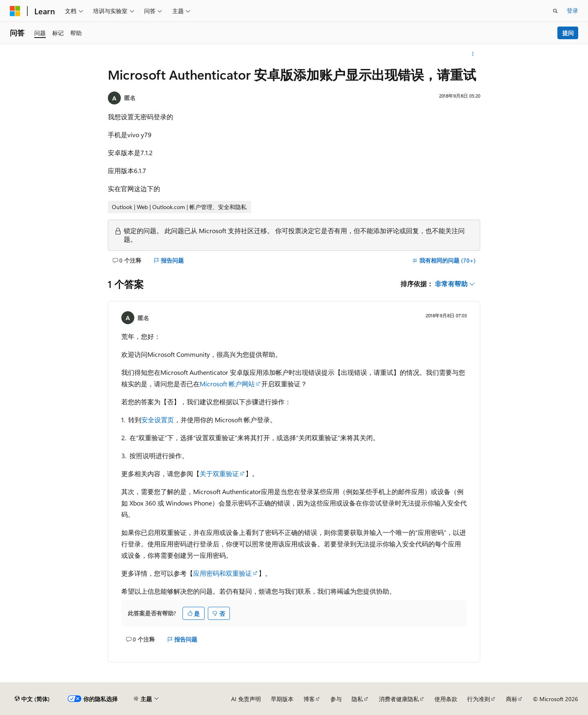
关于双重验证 (219, 473)
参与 (336, 699)
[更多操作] (473, 54)
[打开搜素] (555, 11)
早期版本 (282, 699)
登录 (572, 10)
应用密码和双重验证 (223, 573)
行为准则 (479, 699)
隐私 (357, 699)
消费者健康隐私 (399, 699)
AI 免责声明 (246, 699)
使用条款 (446, 699)
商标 (512, 699)
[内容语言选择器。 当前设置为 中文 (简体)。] (32, 699)
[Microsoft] (15, 11)
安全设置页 (158, 420)
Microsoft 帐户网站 (227, 384)
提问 (568, 33)
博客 (309, 699)
